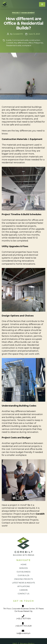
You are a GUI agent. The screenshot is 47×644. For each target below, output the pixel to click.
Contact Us (23, 594)
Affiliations (24, 586)
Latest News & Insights (23, 583)
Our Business (24, 572)
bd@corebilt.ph (23, 633)
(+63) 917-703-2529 (23, 626)
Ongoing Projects (23, 579)
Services (23, 568)
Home (24, 564)
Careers (23, 590)
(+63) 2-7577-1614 (23, 619)
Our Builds (23, 575)
